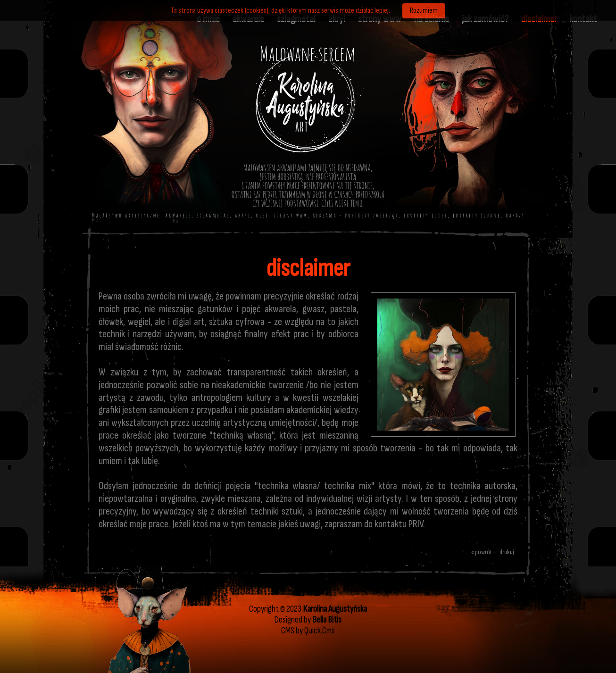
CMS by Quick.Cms (308, 631)
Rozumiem (424, 11)
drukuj (507, 552)
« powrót (482, 552)
